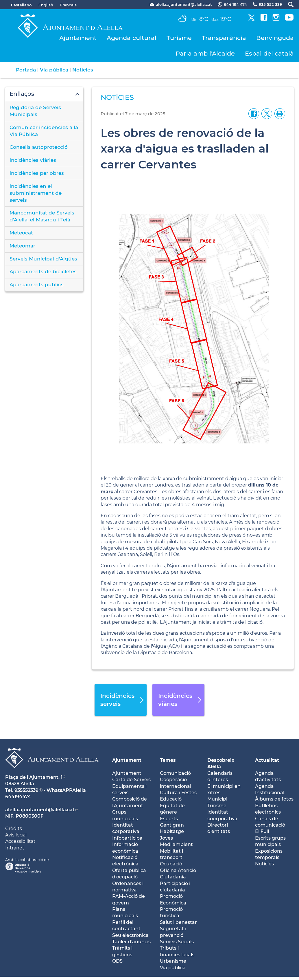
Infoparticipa (127, 838)
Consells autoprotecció (39, 147)
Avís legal (16, 835)
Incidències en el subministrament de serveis (36, 193)
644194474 (18, 797)
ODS (117, 961)
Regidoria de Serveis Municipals (35, 111)
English (46, 5)
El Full (262, 831)
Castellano (21, 5)
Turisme (179, 38)
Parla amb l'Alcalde (205, 53)
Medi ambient (176, 844)
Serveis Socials (177, 942)
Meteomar (22, 246)
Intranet (15, 848)
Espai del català (269, 53)
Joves (166, 838)
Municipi (217, 799)
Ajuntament (78, 38)
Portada (26, 70)
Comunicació (175, 773)
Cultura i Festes (178, 793)
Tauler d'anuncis (131, 942)
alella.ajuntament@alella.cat (40, 810)
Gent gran (172, 825)
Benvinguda (275, 38)
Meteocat (21, 233)
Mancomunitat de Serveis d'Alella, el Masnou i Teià (42, 216)
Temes (168, 760)
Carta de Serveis (131, 780)
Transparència (224, 38)
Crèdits (14, 828)
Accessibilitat (20, 841)
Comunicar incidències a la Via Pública (44, 131)
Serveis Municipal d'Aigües (43, 259)
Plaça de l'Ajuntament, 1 (34, 777)
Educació (171, 799)
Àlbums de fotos (274, 799)
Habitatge (172, 831)
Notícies (83, 70)
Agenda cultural (132, 38)
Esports (169, 819)
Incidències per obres (37, 173)
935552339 (26, 790)
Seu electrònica (130, 935)
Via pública (54, 70)
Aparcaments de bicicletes (43, 271)
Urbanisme (173, 961)
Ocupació (171, 864)
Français (68, 5)
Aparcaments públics (37, 285)
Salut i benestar (178, 922)
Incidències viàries (33, 160)
